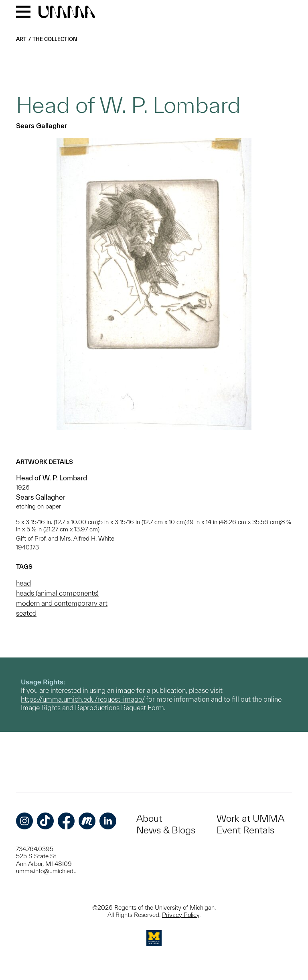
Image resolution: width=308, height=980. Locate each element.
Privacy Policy (181, 915)
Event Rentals (245, 830)
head (23, 583)
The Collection (55, 39)
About (149, 818)
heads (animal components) (57, 593)
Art (21, 39)
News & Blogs (166, 830)
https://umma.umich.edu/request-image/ (83, 699)
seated (26, 613)
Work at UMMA (250, 818)
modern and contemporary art (62, 603)
